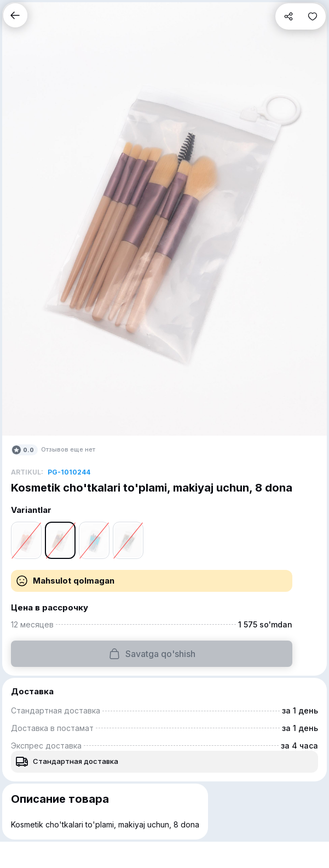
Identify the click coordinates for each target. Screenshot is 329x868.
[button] (15, 15)
